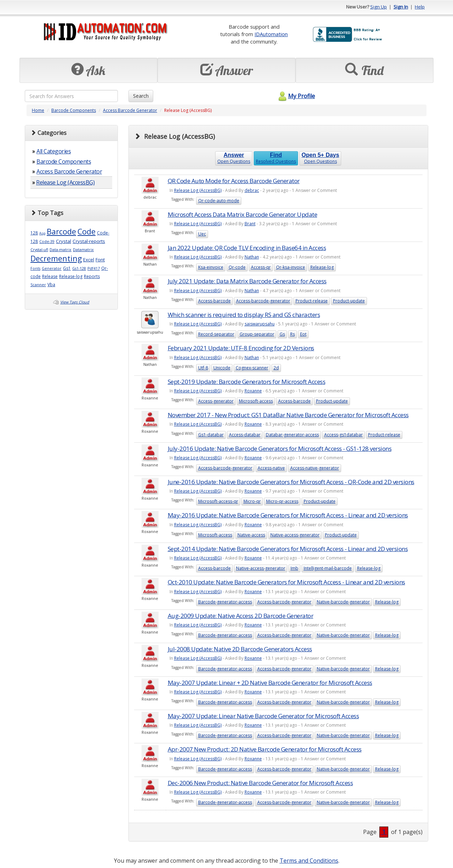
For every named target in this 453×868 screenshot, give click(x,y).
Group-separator (257, 334)
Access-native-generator (315, 468)
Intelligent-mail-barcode (328, 568)
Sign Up (379, 7)
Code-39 (47, 242)
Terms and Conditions (309, 861)
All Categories (54, 151)
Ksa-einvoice (211, 267)
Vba (51, 285)
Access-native (271, 468)
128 (34, 233)
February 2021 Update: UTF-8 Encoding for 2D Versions (241, 348)
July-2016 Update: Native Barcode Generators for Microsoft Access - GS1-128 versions (280, 449)
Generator (52, 268)
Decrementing (56, 258)
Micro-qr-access (282, 501)
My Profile (296, 96)
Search (141, 96)
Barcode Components (74, 110)
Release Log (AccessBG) (65, 182)
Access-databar (245, 435)
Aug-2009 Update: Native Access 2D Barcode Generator (241, 616)
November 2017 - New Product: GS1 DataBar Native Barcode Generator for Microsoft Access (288, 415)
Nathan (252, 257)
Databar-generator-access (292, 435)
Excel (89, 260)
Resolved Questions (276, 158)
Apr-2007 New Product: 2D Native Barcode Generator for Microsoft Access (265, 749)
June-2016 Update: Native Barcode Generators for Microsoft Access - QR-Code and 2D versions (291, 482)
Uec (202, 234)
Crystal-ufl (39, 250)
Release (50, 276)
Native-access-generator (295, 535)
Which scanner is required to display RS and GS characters (244, 315)
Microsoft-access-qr (218, 501)
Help (420, 7)
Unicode (222, 368)
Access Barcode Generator (130, 110)
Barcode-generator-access (225, 602)
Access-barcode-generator (263, 301)
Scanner (38, 285)
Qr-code (237, 267)
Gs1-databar (211, 435)
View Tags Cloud (75, 302)
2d (276, 368)
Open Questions (234, 158)
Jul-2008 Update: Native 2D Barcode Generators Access (240, 649)
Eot (303, 334)
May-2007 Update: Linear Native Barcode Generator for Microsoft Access (263, 716)
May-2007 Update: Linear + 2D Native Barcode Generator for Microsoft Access (270, 683)
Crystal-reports (89, 241)
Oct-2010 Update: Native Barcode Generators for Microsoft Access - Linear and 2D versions (286, 582)
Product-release (312, 301)
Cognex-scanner (252, 368)
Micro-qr (252, 501)
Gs (282, 334)
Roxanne (253, 391)
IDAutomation (271, 34)
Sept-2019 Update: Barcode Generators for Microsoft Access (247, 382)
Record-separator (216, 334)
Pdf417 (94, 268)
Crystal (64, 241)
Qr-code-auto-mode (219, 201)
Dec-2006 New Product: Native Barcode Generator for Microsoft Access (260, 783)
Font (100, 260)
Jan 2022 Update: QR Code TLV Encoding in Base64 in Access (247, 248)
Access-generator (216, 401)
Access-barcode (214, 301)
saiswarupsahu (260, 324)
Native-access (251, 535)
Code (87, 231)
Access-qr (261, 267)
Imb (294, 568)
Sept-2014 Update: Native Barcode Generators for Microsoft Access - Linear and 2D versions (288, 549)
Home (38, 110)
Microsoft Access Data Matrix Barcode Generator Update (243, 214)
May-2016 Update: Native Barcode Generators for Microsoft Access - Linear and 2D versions (288, 515)
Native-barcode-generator (343, 602)
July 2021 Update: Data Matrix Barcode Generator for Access (247, 281)
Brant (250, 224)
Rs (293, 334)
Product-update (349, 301)
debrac (252, 190)
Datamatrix (83, 250)
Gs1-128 (79, 268)
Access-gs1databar (343, 435)
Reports (92, 276)
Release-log (71, 276)
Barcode (61, 231)
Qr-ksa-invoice (291, 267)
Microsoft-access (256, 401)
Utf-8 (203, 368)
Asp (42, 233)
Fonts (35, 268)
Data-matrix (61, 250)
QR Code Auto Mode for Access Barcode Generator (234, 181)
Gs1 (67, 268)
